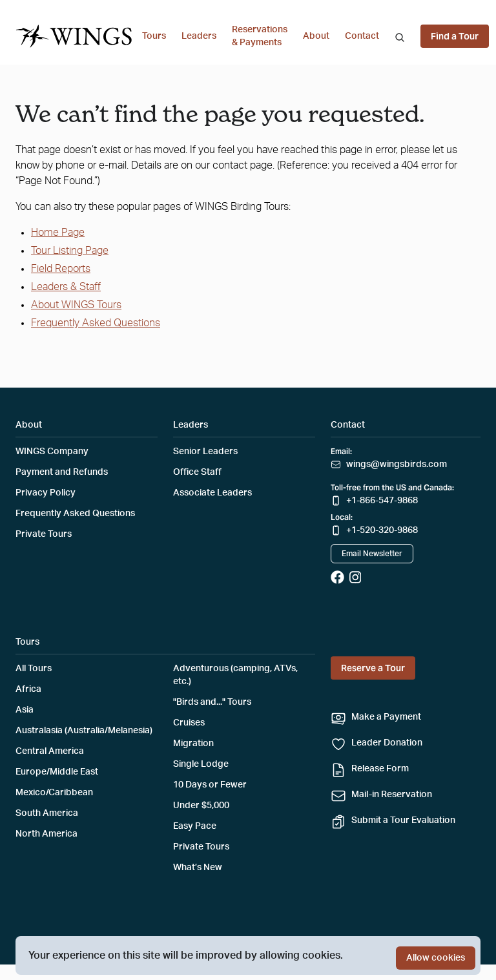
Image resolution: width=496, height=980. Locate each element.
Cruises (189, 723)
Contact (362, 36)
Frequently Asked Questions (96, 323)
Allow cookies (436, 958)
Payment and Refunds (62, 472)
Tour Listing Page (70, 251)
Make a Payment (386, 717)
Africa (28, 689)
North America (46, 834)
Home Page (58, 233)
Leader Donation (387, 743)
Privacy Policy (46, 493)
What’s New (198, 868)
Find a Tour (455, 36)
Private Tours (44, 534)
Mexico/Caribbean (54, 793)
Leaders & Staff (66, 287)
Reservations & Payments (260, 36)
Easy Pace (195, 826)
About (316, 36)
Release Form (380, 769)
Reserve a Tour (373, 668)
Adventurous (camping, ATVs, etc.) (235, 675)
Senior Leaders (205, 452)
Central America (50, 751)
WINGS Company (52, 452)
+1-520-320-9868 (382, 530)
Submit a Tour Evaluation (403, 820)
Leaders (199, 36)
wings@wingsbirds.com (397, 464)
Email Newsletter (372, 554)
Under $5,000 (201, 806)
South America (47, 813)
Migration (193, 744)
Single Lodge (201, 764)
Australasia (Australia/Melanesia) (84, 731)
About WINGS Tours (76, 305)
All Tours (34, 669)
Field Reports (61, 269)
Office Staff (197, 472)
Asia (25, 710)
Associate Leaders (212, 493)
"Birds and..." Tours (212, 702)
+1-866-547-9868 (382, 501)
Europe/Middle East (57, 772)
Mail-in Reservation (392, 795)
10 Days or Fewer (210, 785)
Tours (154, 36)
